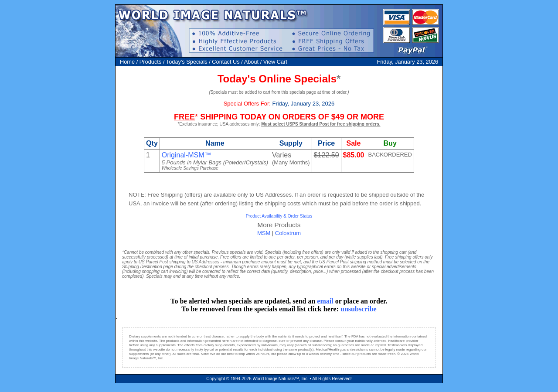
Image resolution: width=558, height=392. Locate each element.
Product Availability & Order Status (279, 216)
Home (127, 62)
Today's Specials (187, 62)
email (325, 301)
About (251, 62)
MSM (264, 233)
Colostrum (288, 233)
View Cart (275, 62)
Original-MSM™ (187, 155)
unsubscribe (359, 309)
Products (151, 62)
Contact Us (226, 62)
